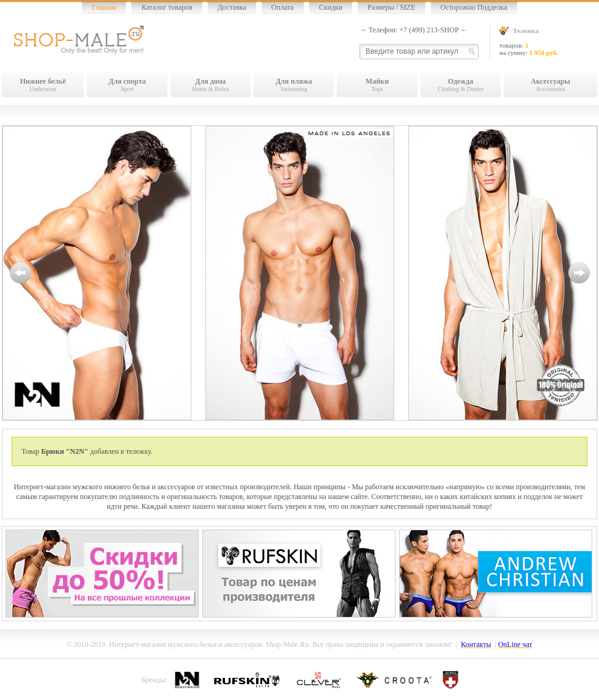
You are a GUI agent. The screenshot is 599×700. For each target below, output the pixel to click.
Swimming (294, 85)
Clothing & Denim (461, 85)
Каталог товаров (167, 7)
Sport (127, 85)
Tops (377, 85)
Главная (104, 7)
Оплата (283, 7)
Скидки (331, 7)
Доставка (232, 7)
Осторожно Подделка (474, 7)
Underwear (43, 85)
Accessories (550, 85)
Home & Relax (211, 85)
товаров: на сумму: (548, 41)
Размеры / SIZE (391, 7)
